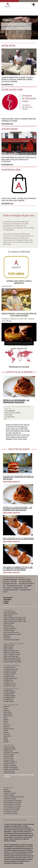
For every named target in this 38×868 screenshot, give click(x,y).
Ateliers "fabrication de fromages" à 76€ (15, 621)
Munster (6, 721)
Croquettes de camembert (11, 753)
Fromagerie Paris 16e (10, 584)
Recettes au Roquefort (10, 766)
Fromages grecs (8, 699)
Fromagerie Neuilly (25, 582)
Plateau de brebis (9, 647)
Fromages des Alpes (9, 686)
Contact (6, 601)
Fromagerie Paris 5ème (11, 590)
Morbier (6, 740)
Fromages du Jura (9, 682)
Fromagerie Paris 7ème (20, 588)
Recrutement (8, 598)
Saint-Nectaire (8, 714)
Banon (5, 718)
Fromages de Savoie (9, 667)
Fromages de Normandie (11, 669)
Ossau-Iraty (7, 734)
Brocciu (6, 738)
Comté (6, 708)
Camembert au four (9, 771)
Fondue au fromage (9, 747)
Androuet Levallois (25, 579)
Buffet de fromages (9, 623)
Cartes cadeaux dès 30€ (11, 614)
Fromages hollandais (10, 696)
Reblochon (7, 707)
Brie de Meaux (8, 712)
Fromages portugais (9, 698)
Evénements (7, 638)
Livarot (6, 723)
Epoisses (6, 732)
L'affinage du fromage (10, 799)
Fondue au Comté (9, 760)
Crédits (6, 603)
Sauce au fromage (9, 755)
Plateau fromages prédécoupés (13, 662)
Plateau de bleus (8, 649)
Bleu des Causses (9, 729)
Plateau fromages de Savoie (12, 653)
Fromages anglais (9, 701)
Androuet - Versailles (10, 582)
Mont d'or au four (8, 758)
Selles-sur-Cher (8, 716)
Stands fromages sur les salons (12, 634)
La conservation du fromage (12, 808)
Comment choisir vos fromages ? (13, 806)
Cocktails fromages (9, 631)
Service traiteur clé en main (11, 632)
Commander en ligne (9, 612)
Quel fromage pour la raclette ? (12, 804)
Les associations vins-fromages (13, 801)
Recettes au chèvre (9, 764)
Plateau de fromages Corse (11, 651)
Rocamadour (7, 736)
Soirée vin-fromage (9, 627)
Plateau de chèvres (9, 645)
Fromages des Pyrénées (10, 678)
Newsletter (7, 599)
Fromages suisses (9, 694)
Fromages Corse (8, 680)
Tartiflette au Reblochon (10, 762)
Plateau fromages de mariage (12, 660)
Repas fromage (8, 625)
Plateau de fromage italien (11, 656)
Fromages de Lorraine (10, 684)
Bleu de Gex (7, 725)
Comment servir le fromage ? (12, 810)
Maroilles (6, 742)
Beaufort (6, 720)
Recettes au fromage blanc (11, 769)
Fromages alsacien (9, 677)
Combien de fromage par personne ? (14, 797)
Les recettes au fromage (11, 813)
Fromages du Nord (9, 675)
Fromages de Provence (10, 671)
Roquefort (6, 710)
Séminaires (7, 636)
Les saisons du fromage (10, 812)
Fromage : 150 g (10, 407)
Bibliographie (7, 791)
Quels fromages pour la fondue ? (13, 802)
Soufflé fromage (8, 751)
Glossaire (6, 789)
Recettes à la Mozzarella (11, 767)
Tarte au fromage (8, 756)
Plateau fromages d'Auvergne (12, 654)
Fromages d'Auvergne (10, 673)
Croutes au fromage (9, 773)
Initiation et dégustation (10, 629)
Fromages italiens (9, 690)
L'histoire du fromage (10, 793)
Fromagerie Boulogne (10, 579)
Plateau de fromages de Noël (12, 658)
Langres (6, 731)
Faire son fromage (9, 795)
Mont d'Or (6, 727)
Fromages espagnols (10, 692)
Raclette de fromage (9, 749)
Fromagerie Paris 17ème (15, 586)
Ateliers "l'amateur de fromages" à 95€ (15, 620)
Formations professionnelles (12, 640)
